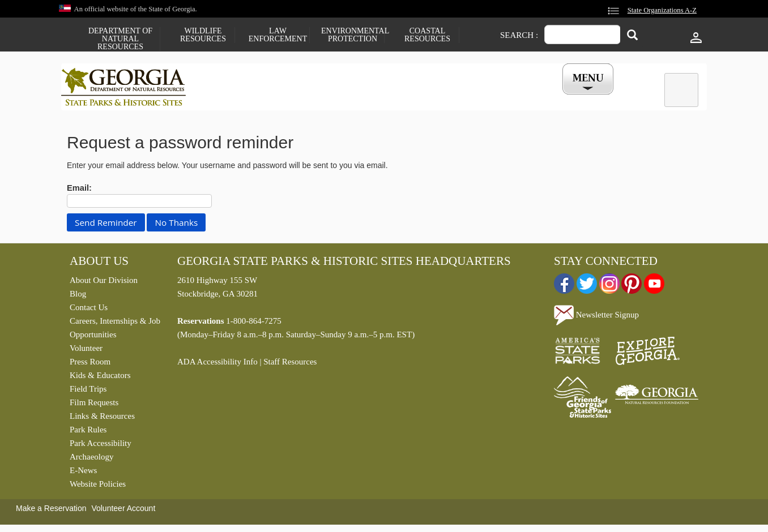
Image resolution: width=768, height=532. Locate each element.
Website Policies (98, 487)
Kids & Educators (100, 378)
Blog (78, 297)
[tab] (681, 90)
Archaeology (91, 460)
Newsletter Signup (596, 317)
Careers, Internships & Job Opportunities (115, 331)
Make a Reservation (51, 511)
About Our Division (104, 283)
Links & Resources (102, 419)
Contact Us (89, 310)
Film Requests (94, 405)
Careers (374, 98)
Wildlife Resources (203, 35)
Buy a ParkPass (443, 98)
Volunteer (86, 351)
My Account (569, 98)
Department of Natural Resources (120, 39)
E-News (83, 473)
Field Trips (88, 392)
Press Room (90, 364)
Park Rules (88, 432)
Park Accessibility (101, 446)
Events (509, 98)
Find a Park (236, 98)
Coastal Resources (427, 35)
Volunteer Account (123, 511)
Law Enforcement (278, 35)
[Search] (632, 36)
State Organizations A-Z (662, 10)
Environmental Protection (353, 35)
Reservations (308, 98)
